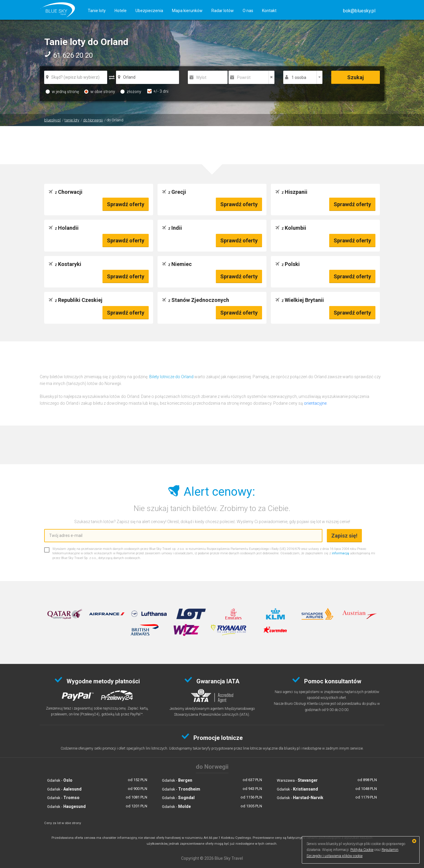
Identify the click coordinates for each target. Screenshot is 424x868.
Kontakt (269, 11)
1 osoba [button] (299, 77)
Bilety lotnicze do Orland (171, 377)
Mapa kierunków (187, 11)
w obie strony (100, 92)
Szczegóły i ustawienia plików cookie (334, 856)
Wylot (201, 77)
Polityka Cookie (362, 850)
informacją (340, 553)
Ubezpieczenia (149, 11)
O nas (248, 11)
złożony (131, 92)
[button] (359, 11)
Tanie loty (97, 11)
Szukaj (356, 77)
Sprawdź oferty (126, 204)
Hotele (121, 11)
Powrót (244, 77)
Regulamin (390, 850)
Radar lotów (223, 11)
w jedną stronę (62, 92)
